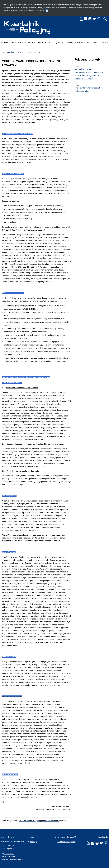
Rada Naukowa (43, 43)
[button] (105, 19)
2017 (29, 52)
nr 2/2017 (36, 52)
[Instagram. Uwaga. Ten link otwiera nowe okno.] (90, 19)
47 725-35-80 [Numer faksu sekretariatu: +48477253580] (10, 857)
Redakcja (31, 43)
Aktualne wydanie (9, 43)
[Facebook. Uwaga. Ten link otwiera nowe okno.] (86, 19)
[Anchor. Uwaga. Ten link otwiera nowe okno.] (99, 19)
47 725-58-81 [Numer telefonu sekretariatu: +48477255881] (9, 854)
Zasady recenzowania (77, 43)
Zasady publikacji (58, 43)
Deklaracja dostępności (66, 842)
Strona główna (10, 52)
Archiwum (22, 43)
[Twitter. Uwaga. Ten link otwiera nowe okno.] (94, 19)
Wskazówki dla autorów (98, 43)
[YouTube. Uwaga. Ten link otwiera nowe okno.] (81, 19)
